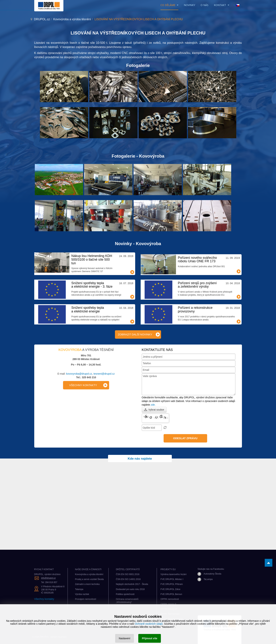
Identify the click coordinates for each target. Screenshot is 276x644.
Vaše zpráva (189, 384)
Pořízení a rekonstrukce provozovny (195, 310)
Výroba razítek (82, 594)
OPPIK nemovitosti (170, 599)
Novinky (189, 5)
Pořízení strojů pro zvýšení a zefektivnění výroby (197, 285)
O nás (204, 5)
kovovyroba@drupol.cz (79, 374)
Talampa (79, 589)
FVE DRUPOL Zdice (170, 589)
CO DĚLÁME (169, 5)
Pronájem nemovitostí (86, 599)
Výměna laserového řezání (174, 574)
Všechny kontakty (44, 599)
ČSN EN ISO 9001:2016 (128, 574)
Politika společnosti (125, 594)
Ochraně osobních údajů (149, 624)
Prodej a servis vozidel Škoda (89, 579)
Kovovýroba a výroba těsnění (72, 19)
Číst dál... (132, 272)
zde (153, 405)
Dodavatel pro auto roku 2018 (130, 589)
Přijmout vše (150, 638)
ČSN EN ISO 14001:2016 (128, 579)
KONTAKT (222, 5)
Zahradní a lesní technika (87, 584)
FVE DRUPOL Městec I (172, 579)
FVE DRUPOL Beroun (171, 594)
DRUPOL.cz (42, 19)
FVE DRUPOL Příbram (172, 584)
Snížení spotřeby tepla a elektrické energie (88, 310)
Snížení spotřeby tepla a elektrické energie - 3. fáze (92, 285)
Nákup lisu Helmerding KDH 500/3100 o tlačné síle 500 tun (92, 260)
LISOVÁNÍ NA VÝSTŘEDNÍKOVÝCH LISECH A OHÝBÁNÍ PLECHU (138, 33)
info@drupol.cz (48, 578)
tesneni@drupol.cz (104, 374)
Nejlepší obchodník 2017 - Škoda (132, 584)
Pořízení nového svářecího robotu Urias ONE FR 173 (197, 260)
